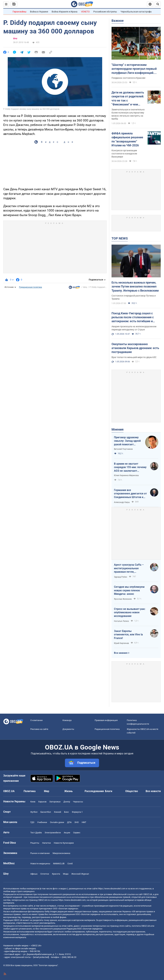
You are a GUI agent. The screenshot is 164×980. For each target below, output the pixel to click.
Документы (68, 729)
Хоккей (58, 812)
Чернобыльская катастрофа (136, 12)
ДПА (69, 822)
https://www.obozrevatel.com (112, 889)
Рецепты (35, 843)
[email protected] (41, 957)
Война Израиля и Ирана (65, 12)
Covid (70, 864)
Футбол (34, 812)
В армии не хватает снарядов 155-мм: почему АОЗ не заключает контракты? (130, 467)
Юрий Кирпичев (121, 643)
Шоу (15, 38)
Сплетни (45, 874)
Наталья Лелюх (121, 621)
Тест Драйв (36, 833)
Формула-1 (77, 812)
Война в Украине (39, 12)
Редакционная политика (31, 287)
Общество (132, 791)
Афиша (34, 874)
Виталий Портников (123, 449)
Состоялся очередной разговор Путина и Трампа (134, 297)
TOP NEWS (120, 238)
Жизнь (68, 791)
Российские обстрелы (105, 12)
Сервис (77, 833)
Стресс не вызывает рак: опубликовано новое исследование (130, 612)
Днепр (67, 802)
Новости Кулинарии (64, 843)
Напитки (46, 843)
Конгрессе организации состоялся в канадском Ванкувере (124, 154)
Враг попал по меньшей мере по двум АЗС (134, 357)
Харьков (42, 802)
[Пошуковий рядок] (158, 4)
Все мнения (121, 653)
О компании (36, 720)
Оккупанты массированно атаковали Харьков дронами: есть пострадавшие (135, 348)
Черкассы (78, 802)
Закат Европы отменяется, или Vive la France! (128, 635)
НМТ (84, 822)
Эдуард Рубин (121, 577)
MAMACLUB (59, 864)
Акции (67, 833)
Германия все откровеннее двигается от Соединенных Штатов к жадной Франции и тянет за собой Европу (130, 494)
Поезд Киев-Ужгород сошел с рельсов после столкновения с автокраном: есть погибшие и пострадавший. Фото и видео (133, 317)
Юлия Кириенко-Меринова (126, 475)
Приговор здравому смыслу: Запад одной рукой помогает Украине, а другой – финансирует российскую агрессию (128, 441)
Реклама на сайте (39, 729)
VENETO (85, 12)
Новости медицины (40, 864)
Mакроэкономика (61, 853)
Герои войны (20, 12)
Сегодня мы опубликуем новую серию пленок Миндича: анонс (129, 590)
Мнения (118, 429)
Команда (67, 720)
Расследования (94, 791)
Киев (33, 802)
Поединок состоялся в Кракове (128, 78)
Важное (118, 21)
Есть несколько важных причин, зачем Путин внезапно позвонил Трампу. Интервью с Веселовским (135, 287)
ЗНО (77, 822)
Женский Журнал (80, 874)
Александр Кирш (122, 502)
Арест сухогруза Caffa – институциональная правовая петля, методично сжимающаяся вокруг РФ (130, 568)
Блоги (109, 791)
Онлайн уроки (57, 822)
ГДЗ (32, 822)
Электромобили (53, 833)
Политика (30, 791)
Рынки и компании (40, 853)
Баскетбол (46, 812)
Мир (47, 791)
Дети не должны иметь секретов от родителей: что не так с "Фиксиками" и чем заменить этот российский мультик (128, 99)
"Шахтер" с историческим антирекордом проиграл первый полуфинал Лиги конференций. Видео (134, 69)
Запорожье (55, 802)
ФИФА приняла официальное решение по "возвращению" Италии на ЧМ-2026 (127, 139)
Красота (56, 874)
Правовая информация (106, 720)
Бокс (67, 812)
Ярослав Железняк (123, 599)
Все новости (153, 791)
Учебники (42, 822)
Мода (66, 874)
